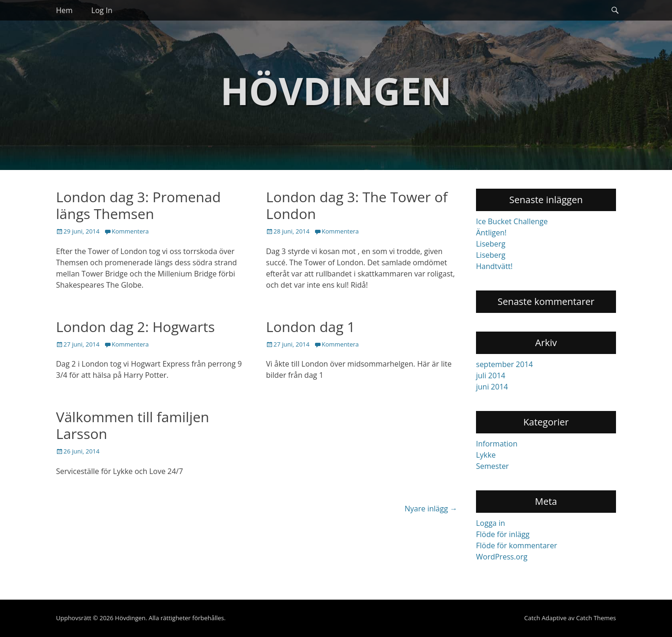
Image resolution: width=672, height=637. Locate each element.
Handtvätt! (494, 266)
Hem (64, 10)
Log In (102, 10)
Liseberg (491, 244)
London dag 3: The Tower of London (357, 205)
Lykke (486, 455)
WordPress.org (502, 557)
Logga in (490, 523)
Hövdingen (336, 90)
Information (497, 444)
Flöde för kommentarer (517, 545)
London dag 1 (311, 327)
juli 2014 (491, 375)
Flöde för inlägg (503, 534)
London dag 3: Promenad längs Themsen (138, 205)
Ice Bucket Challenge (512, 221)
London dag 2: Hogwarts (135, 327)
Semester (492, 466)
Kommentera (130, 231)
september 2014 (504, 364)
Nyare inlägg (431, 509)
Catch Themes (596, 618)
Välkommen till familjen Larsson (133, 425)
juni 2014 (492, 387)
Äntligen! (491, 233)
